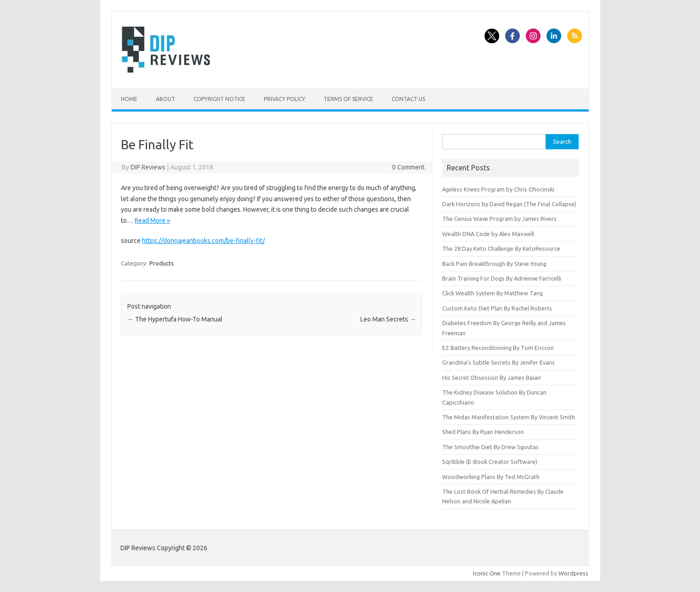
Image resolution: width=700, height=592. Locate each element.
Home (129, 99)
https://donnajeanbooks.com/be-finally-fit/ (203, 241)
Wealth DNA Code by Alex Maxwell (488, 234)
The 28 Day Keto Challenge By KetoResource (501, 248)
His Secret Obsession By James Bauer (492, 378)
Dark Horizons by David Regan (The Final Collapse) (509, 204)
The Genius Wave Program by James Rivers (499, 219)
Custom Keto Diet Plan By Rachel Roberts (497, 308)
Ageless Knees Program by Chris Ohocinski (498, 189)
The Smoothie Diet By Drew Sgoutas (490, 447)
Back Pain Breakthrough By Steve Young (494, 264)
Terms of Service (348, 99)
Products (162, 263)
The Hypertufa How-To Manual (175, 319)
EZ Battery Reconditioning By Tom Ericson (498, 348)
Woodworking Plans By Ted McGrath (491, 477)
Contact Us (408, 99)
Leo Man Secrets (388, 319)
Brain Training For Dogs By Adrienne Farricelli (502, 278)
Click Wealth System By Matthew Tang (492, 293)
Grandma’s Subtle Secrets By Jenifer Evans (498, 362)
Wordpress (573, 573)
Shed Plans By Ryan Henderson (483, 432)
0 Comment (408, 167)
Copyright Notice (219, 99)
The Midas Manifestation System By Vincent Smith (509, 417)
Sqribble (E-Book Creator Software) (490, 462)
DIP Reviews (148, 167)
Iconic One (487, 573)
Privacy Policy (285, 99)
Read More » (152, 220)
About (165, 99)
